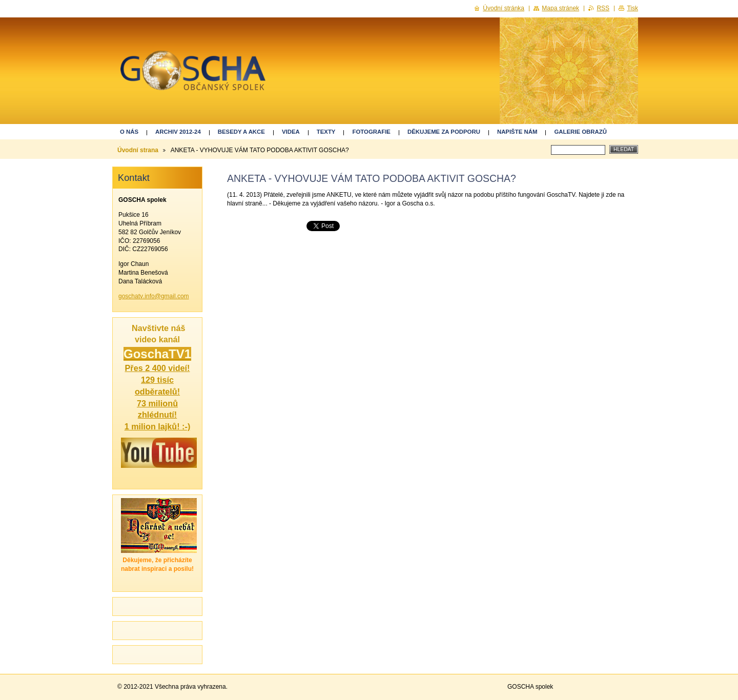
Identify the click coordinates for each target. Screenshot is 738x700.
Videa (291, 132)
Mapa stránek (560, 8)
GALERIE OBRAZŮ (580, 132)
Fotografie (371, 132)
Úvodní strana (138, 150)
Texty (326, 132)
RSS (603, 8)
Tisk (632, 8)
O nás (129, 132)
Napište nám (517, 132)
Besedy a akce (241, 132)
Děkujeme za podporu (444, 132)
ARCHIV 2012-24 (178, 132)
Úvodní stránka (504, 8)
